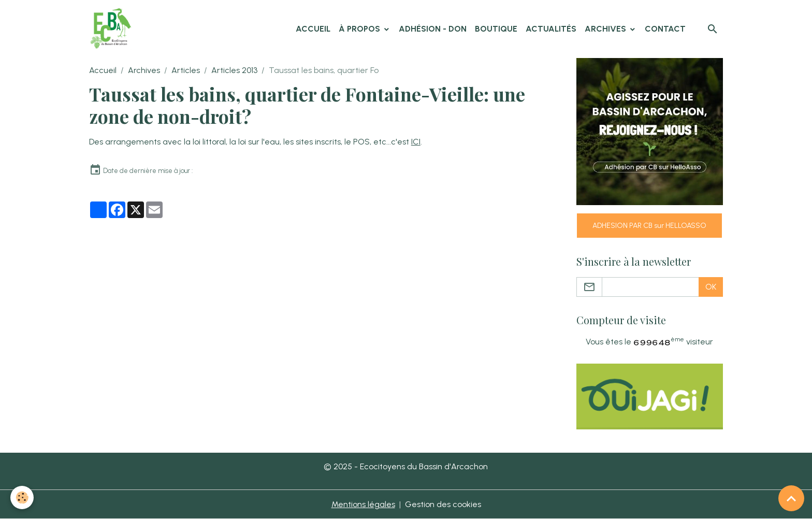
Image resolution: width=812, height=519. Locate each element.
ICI (416, 142)
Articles (186, 70)
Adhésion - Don (433, 29)
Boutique (496, 29)
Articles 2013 (234, 70)
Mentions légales (363, 504)
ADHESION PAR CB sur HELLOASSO (649, 226)
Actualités (551, 29)
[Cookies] (22, 498)
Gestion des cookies (443, 504)
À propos (360, 29)
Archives (606, 29)
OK (711, 287)
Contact (665, 29)
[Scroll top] (791, 498)
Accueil (313, 29)
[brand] (112, 29)
